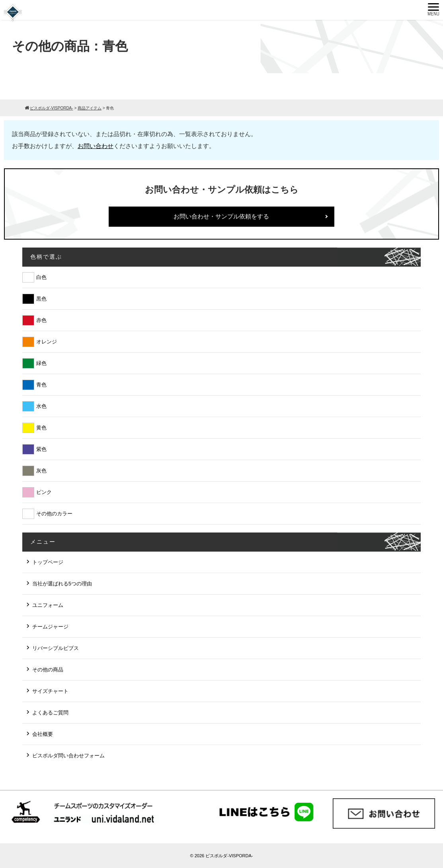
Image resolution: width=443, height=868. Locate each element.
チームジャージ (50, 627)
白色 (41, 277)
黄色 (41, 428)
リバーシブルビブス (56, 648)
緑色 (41, 363)
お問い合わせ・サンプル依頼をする (221, 216)
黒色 (41, 299)
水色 (41, 406)
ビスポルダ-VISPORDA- (229, 856)
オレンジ (47, 342)
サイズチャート (50, 691)
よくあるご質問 (50, 713)
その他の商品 (48, 670)
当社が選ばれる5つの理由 (62, 584)
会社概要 (43, 734)
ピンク (44, 492)
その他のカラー (54, 514)
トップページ (48, 562)
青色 (41, 385)
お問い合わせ (96, 146)
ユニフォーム (48, 605)
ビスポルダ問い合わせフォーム (68, 756)
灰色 (41, 471)
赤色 (41, 320)
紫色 (41, 449)
